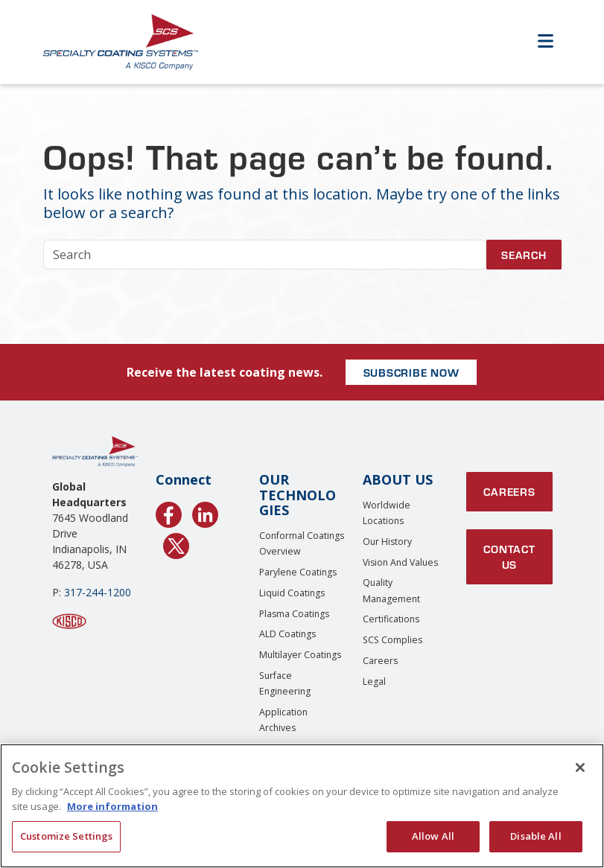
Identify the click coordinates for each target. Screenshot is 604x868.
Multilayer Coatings (300, 655)
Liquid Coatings (292, 593)
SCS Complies (392, 640)
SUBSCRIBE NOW (411, 372)
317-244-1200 (98, 592)
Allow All (433, 836)
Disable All (535, 836)
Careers (380, 661)
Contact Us (509, 556)
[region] (302, 806)
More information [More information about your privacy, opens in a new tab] (112, 806)
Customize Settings (66, 836)
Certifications (391, 619)
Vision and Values (400, 562)
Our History (387, 542)
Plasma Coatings (294, 614)
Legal (374, 682)
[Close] (580, 768)
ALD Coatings (287, 634)
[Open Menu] (546, 42)
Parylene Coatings (298, 572)
